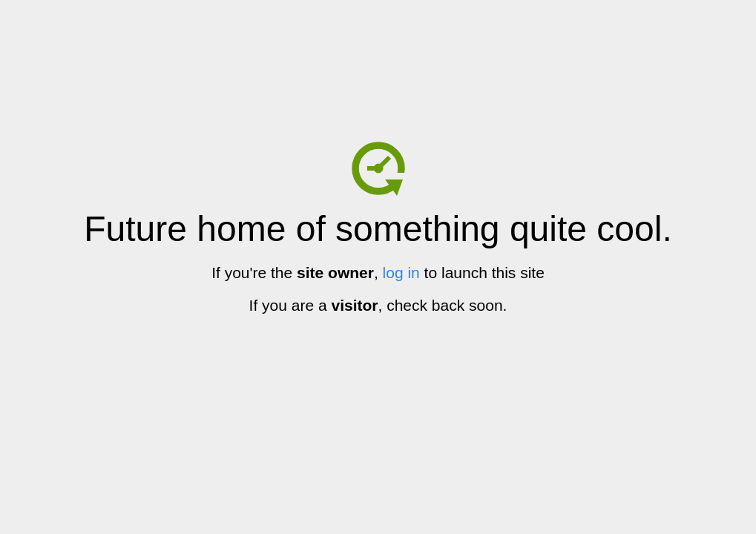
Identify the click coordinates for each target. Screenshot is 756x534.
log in (401, 273)
